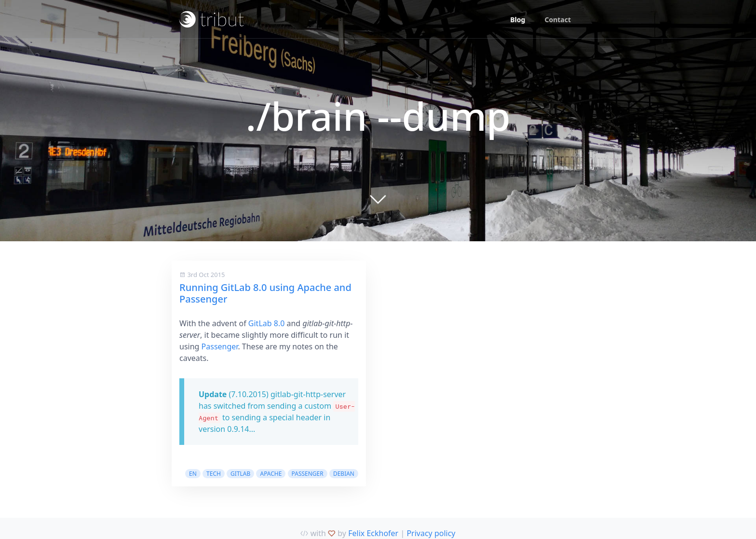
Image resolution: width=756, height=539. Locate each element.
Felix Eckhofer (373, 533)
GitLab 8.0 (267, 323)
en (193, 474)
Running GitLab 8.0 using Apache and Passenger (265, 293)
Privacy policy (431, 533)
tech (214, 474)
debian (344, 474)
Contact (558, 20)
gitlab (240, 474)
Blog (518, 20)
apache (271, 474)
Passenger (220, 346)
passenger (308, 474)
